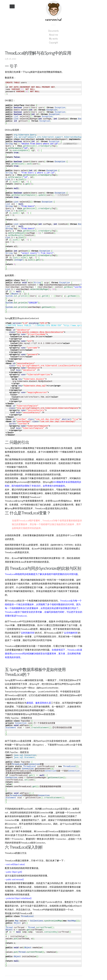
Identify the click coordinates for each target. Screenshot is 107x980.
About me (53, 35)
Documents (53, 31)
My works (54, 39)
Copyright (53, 42)
